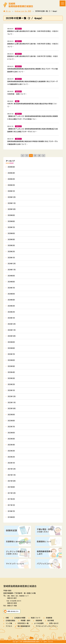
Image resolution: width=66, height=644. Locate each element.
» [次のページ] (43, 156)
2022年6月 (11, 433)
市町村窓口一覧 (23, 624)
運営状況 (18, 91)
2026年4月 (11, 173)
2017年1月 (11, 506)
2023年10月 (12, 336)
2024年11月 (12, 270)
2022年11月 (12, 403)
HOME (7, 618)
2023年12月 (12, 324)
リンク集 (9, 624)
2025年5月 (11, 240)
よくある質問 (39, 624)
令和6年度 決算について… (17, 94)
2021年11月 (12, 476)
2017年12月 (12, 494)
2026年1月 (11, 191)
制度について (36, 618)
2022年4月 (11, 445)
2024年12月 (12, 264)
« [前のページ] (23, 156)
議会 (17, 101)
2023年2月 (11, 385)
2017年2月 (11, 500)
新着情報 (39, 621)
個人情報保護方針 (24, 627)
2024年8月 (11, 282)
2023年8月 (11, 348)
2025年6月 (11, 234)
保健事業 (49, 618)
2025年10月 (12, 209)
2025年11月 (12, 203)
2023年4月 (11, 373)
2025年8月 (11, 221)
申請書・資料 (25, 621)
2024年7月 (11, 288)
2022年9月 (11, 415)
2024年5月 (11, 300)
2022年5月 (11, 439)
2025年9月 (11, 215)
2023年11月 (12, 330)
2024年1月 (11, 318)
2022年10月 (12, 409)
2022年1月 (11, 464)
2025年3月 (11, 246)
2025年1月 (11, 258)
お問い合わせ (54, 624)
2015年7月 (11, 512)
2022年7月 (11, 427)
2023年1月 (11, 391)
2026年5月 (11, 167)
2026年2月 (11, 185)
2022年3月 (11, 451)
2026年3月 (11, 179)
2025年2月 (11, 252)
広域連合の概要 (20, 618)
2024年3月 (11, 306)
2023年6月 (11, 361)
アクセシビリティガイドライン (47, 627)
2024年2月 (11, 312)
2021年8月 (11, 488)
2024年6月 (11, 294)
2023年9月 (11, 343)
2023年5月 (11, 367)
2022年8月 (11, 421)
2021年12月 (12, 470)
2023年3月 (11, 379)
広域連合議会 (10, 621)
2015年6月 (11, 518)
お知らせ (18, 29)
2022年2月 (11, 457)
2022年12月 (12, 397)
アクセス (9, 627)
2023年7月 (11, 355)
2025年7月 (11, 227)
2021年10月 (12, 482)
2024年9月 (11, 276)
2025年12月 (12, 197)
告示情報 (51, 621)
